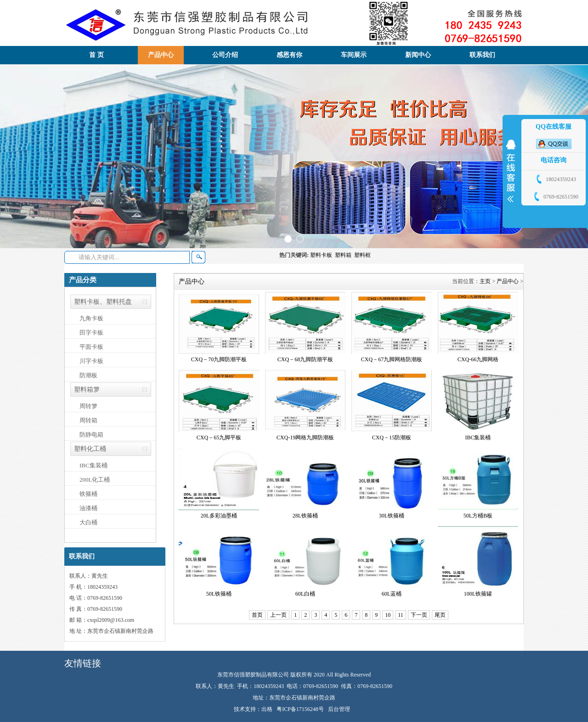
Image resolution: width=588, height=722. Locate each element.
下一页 (419, 615)
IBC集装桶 (93, 465)
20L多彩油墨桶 (219, 516)
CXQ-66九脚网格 (478, 359)
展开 (511, 171)
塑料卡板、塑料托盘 (103, 302)
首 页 (96, 55)
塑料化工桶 (90, 449)
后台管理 (339, 709)
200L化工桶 (95, 480)
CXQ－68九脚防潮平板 (305, 359)
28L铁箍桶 (305, 516)
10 (388, 615)
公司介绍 (225, 55)
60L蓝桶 (392, 594)
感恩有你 (289, 55)
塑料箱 (345, 255)
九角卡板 (91, 318)
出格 (267, 709)
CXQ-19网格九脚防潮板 (305, 438)
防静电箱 (91, 435)
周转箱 (88, 420)
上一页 (278, 615)
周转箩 (88, 406)
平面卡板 (91, 347)
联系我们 (482, 55)
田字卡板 (91, 333)
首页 (257, 615)
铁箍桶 (88, 494)
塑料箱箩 (87, 389)
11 (401, 615)
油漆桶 (88, 508)
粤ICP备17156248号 (300, 709)
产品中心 (161, 55)
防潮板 (88, 375)
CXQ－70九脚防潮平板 (219, 359)
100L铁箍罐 (478, 594)
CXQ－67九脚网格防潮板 (392, 359)
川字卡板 (91, 361)
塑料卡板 (322, 255)
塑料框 (363, 255)
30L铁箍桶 (392, 516)
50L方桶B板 (478, 516)
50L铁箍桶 (219, 594)
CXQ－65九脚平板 (219, 438)
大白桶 (88, 522)
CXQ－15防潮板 (392, 438)
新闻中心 (418, 55)
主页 (485, 281)
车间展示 (354, 55)
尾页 (440, 615)
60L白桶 (305, 594)
